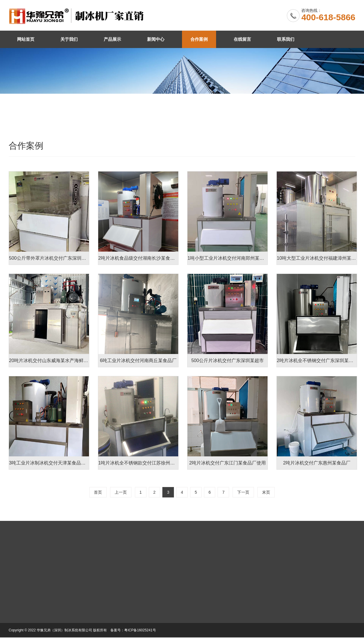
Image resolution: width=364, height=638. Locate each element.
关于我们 (69, 39)
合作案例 (199, 39)
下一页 (243, 492)
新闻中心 (156, 39)
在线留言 (242, 39)
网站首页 (26, 39)
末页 (266, 492)
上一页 (121, 492)
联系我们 (286, 39)
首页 (98, 492)
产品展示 (112, 39)
